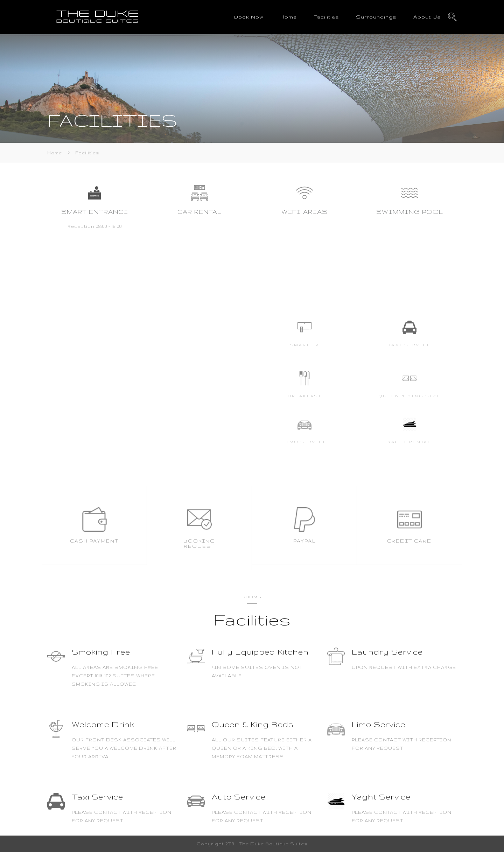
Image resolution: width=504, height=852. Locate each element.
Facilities (326, 17)
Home (289, 17)
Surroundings (376, 17)
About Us (427, 17)
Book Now (249, 17)
